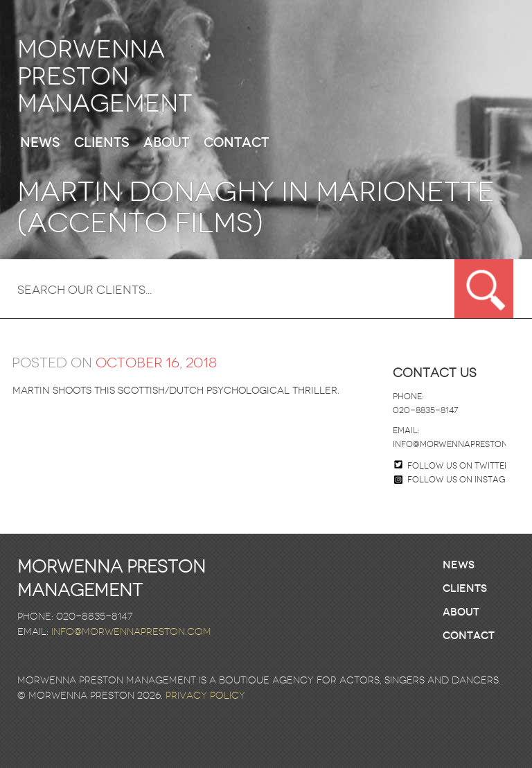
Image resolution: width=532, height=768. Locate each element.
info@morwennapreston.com (461, 444)
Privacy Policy (205, 696)
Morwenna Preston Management (105, 77)
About (166, 143)
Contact (236, 143)
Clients (101, 143)
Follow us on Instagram (459, 480)
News (40, 143)
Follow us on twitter (458, 466)
